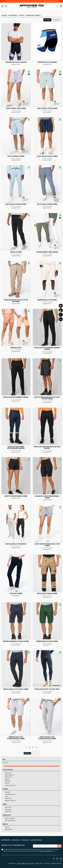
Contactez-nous (36, 840)
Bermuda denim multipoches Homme (16, 641)
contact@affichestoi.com (51, 1)
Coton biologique (10, 794)
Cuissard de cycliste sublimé (16, 62)
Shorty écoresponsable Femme (16, 496)
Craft (7, 827)
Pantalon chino (16, 252)
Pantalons (8, 777)
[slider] (3, 766)
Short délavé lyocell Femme (47, 156)
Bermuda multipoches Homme (47, 641)
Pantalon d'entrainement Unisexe (16, 397)
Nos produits (6, 840)
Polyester (8, 798)
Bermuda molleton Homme (47, 300)
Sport (7, 783)
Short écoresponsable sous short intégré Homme (47, 398)
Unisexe (8, 812)
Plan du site (47, 864)
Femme (8, 807)
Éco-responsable (10, 820)
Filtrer (47, 20)
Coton (7, 792)
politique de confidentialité (45, 851)
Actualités (25, 840)
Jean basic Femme (16, 593)
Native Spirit (9, 829)
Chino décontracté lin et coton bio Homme (16, 301)
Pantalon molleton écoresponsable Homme (47, 738)
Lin (6, 796)
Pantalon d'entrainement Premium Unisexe (47, 349)
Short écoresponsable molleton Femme (47, 545)
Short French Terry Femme (16, 108)
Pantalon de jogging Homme (16, 204)
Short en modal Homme (16, 156)
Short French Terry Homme (47, 108)
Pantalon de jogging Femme (47, 204)
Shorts (8, 781)
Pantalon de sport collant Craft (47, 689)
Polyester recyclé (10, 801)
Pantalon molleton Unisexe (16, 544)
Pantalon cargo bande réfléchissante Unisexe (16, 448)
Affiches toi (16, 840)
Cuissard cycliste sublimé (47, 62)
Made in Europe (10, 818)
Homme (8, 810)
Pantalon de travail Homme (47, 593)
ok (36, 753)
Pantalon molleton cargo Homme (16, 689)
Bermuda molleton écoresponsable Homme (16, 738)
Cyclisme (8, 773)
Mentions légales (39, 864)
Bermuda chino (16, 348)
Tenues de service (10, 785)
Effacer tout (27, 753)
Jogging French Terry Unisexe (47, 252)
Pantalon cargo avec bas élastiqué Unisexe (47, 448)
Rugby (7, 779)
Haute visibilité (9, 775)
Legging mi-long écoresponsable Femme (47, 497)
